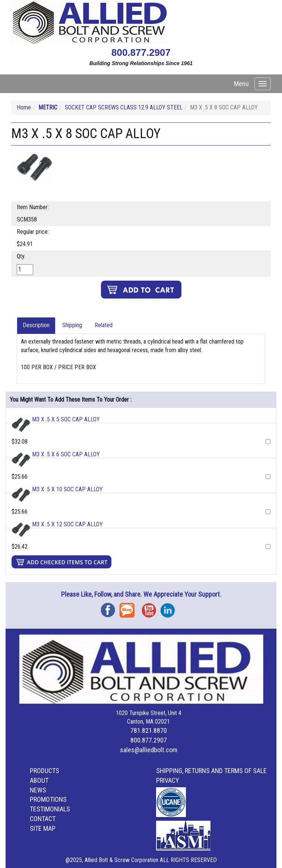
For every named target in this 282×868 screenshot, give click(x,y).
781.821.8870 (149, 730)
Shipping (72, 325)
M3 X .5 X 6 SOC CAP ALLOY (66, 454)
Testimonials (50, 809)
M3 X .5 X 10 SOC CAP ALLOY (67, 489)
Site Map (43, 828)
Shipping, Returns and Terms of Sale (211, 771)
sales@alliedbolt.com (149, 750)
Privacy (168, 780)
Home (24, 107)
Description (36, 325)
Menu (241, 84)
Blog (129, 608)
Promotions (48, 799)
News (38, 790)
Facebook (110, 608)
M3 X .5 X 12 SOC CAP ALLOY (67, 524)
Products (45, 771)
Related (104, 325)
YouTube (151, 608)
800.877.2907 (141, 52)
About (39, 780)
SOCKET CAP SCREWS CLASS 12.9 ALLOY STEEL (124, 107)
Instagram (170, 608)
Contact (43, 819)
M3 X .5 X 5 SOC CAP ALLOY (66, 419)
